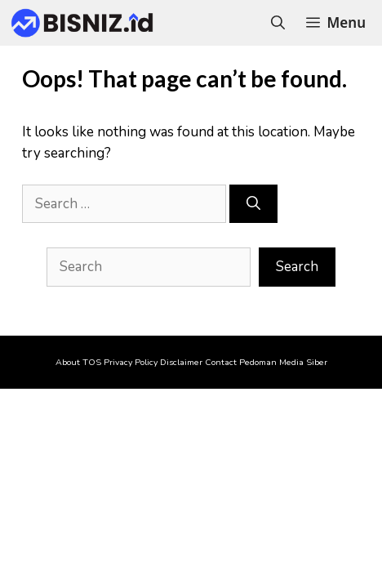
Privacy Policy (131, 362)
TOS (92, 362)
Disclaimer (181, 362)
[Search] (253, 204)
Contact (221, 362)
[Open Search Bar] (278, 23)
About (68, 362)
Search (297, 267)
